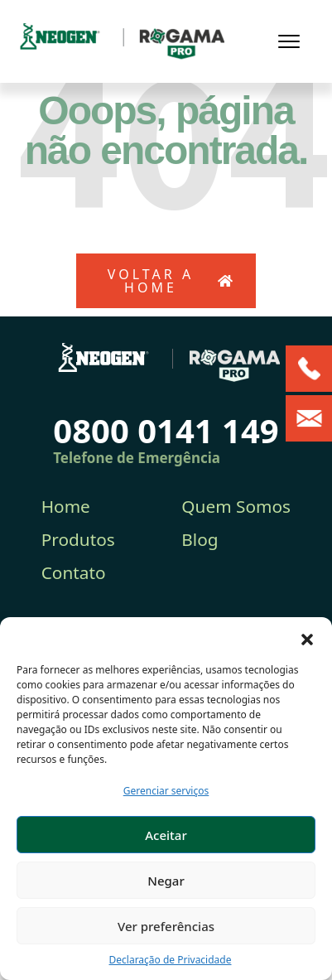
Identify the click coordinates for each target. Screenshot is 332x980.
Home (66, 506)
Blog (200, 539)
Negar (166, 881)
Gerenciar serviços (166, 791)
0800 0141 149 (166, 430)
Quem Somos (236, 506)
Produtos (78, 539)
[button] (307, 638)
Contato (74, 572)
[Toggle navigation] (289, 41)
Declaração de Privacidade (171, 960)
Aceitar (166, 835)
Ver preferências (166, 926)
